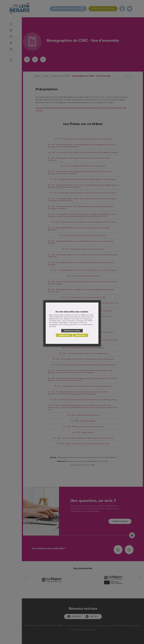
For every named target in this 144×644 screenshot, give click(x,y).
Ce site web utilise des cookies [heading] (72, 312)
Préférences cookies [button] (72, 331)
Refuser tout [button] (80, 335)
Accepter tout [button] (64, 335)
